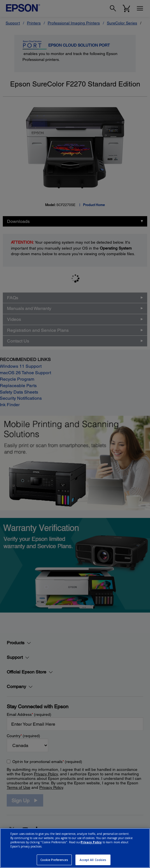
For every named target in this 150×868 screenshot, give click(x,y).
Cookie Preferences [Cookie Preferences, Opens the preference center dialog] (54, 860)
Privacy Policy (91, 842)
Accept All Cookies (93, 860)
